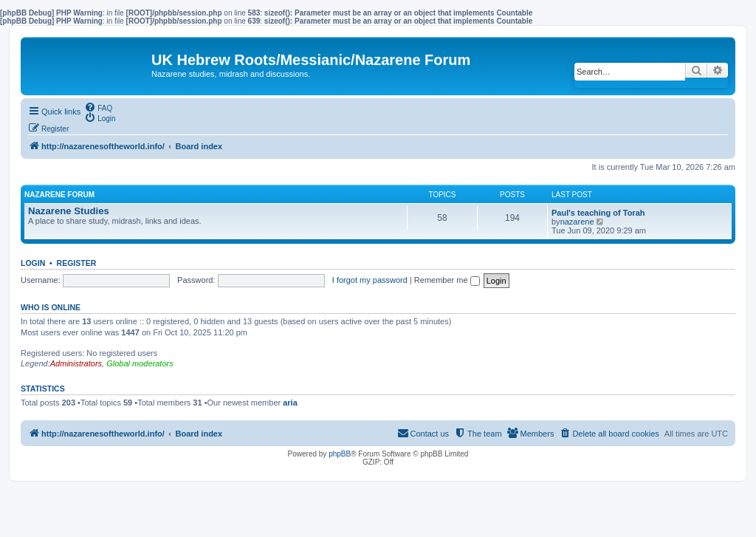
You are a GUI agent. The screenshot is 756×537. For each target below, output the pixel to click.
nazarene (577, 222)
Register (77, 263)
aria (290, 403)
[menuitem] (98, 107)
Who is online (51, 307)
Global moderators (140, 363)
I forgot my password (370, 280)
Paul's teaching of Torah (598, 213)
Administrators (76, 363)
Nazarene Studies (69, 211)
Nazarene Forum (59, 195)
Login (33, 263)
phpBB (340, 454)
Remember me (447, 280)
